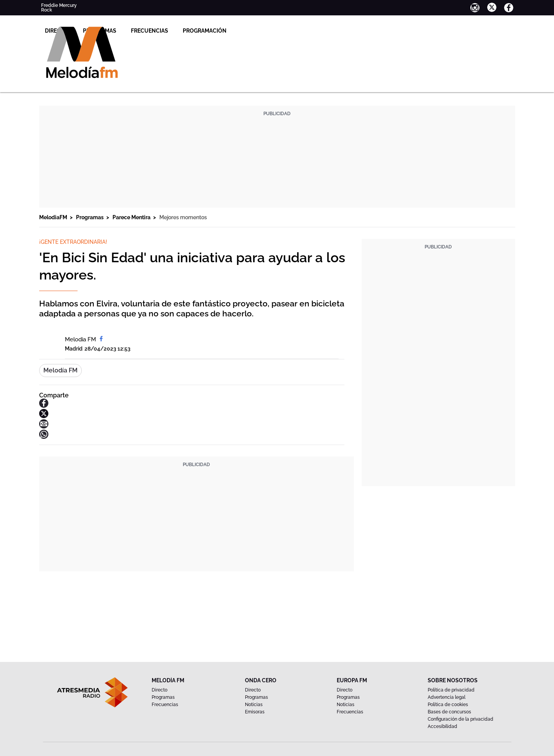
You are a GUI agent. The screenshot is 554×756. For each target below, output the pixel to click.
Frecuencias (247, 31)
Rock (47, 10)
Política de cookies (448, 705)
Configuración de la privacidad (461, 719)
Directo (155, 31)
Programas (198, 31)
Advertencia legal (447, 697)
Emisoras (255, 712)
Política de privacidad (451, 690)
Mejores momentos (183, 217)
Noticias (254, 705)
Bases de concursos (449, 712)
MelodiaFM (54, 217)
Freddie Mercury (59, 5)
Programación (303, 31)
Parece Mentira (132, 217)
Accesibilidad (442, 726)
